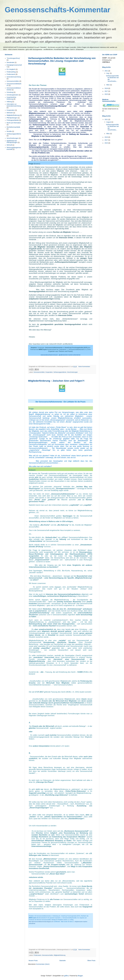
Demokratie (10, 62)
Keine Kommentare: (84, 367)
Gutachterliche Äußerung (11, 98)
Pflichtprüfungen (12, 118)
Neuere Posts (33, 961)
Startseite (62, 961)
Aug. (108, 73)
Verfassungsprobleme (60, 372)
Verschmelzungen (72, 372)
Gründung (10, 92)
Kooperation (49, 372)
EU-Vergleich (11, 69)
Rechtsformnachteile (13, 127)
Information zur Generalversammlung (14, 105)
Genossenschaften (39, 372)
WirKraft (9, 145)
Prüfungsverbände (13, 120)
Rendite (9, 131)
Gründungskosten (13, 95)
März (108, 85)
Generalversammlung (14, 77)
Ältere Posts (91, 961)
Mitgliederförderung (60, 955)
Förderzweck (37, 955)
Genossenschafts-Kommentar (58, 10)
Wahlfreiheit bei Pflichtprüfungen (12, 142)
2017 (106, 91)
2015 (106, 94)
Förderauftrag (11, 72)
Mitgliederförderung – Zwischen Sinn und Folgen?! (56, 381)
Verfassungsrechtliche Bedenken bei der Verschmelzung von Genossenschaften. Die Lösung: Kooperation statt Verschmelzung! (62, 61)
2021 (106, 71)
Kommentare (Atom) (43, 964)
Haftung (9, 102)
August (109, 122)
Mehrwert (10, 113)
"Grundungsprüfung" (13, 58)
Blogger (80, 976)
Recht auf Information (14, 123)
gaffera (66, 976)
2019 (106, 88)
